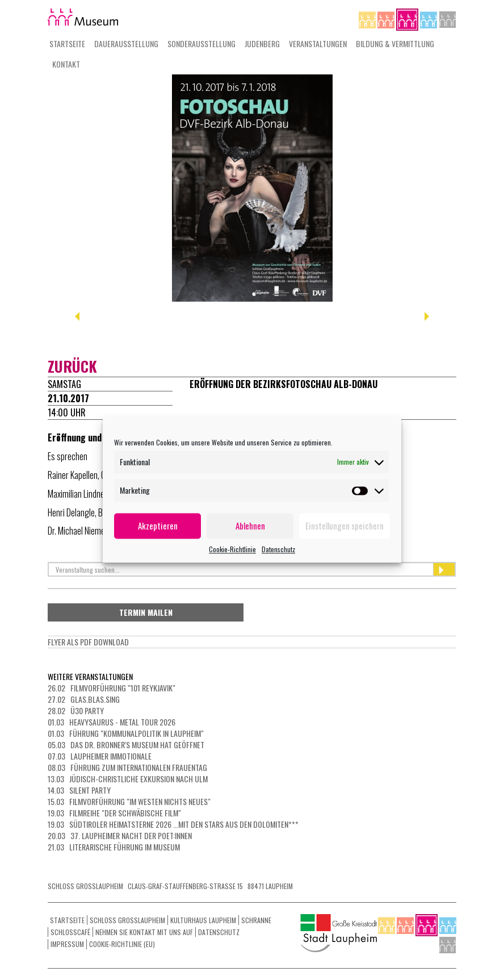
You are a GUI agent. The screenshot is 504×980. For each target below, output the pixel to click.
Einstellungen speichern (345, 526)
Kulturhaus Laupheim (203, 920)
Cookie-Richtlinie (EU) (122, 944)
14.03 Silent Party (79, 790)
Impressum (67, 944)
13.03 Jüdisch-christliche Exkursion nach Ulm (128, 779)
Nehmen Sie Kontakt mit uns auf (144, 932)
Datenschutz (278, 549)
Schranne (256, 920)
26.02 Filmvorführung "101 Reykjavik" (112, 688)
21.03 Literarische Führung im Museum (114, 847)
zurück (72, 366)
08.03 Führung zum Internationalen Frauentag (127, 767)
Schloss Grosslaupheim (127, 920)
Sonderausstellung (201, 43)
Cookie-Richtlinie (232, 549)
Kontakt (66, 64)
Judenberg (262, 43)
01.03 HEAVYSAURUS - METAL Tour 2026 (112, 722)
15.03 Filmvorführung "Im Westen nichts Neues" (129, 801)
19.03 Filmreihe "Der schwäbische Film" (114, 813)
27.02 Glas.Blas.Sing (84, 699)
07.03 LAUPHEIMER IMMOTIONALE (100, 756)
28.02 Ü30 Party (76, 710)
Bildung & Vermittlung (395, 43)
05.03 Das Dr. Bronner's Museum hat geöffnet (126, 745)
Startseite (67, 43)
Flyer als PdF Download (88, 642)
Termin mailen (146, 612)
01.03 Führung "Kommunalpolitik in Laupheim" (126, 733)
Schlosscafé (70, 932)
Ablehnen (250, 526)
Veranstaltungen (318, 43)
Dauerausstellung (126, 43)
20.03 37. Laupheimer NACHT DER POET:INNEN (120, 835)
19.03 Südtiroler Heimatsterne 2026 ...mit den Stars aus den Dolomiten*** (173, 824)
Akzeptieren (158, 526)
